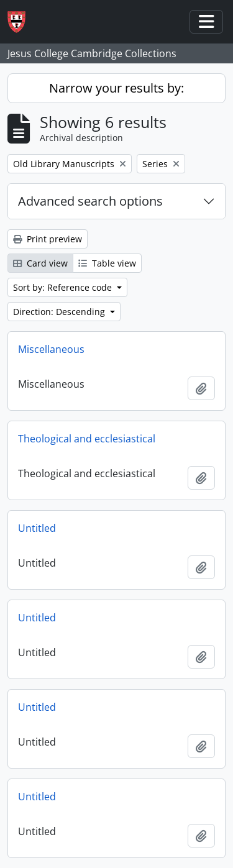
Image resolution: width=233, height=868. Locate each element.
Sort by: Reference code (64, 287)
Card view (40, 263)
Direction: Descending (60, 312)
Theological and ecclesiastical (87, 439)
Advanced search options (90, 201)
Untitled (37, 528)
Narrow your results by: (116, 88)
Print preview (48, 239)
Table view (107, 263)
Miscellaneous (51, 349)
